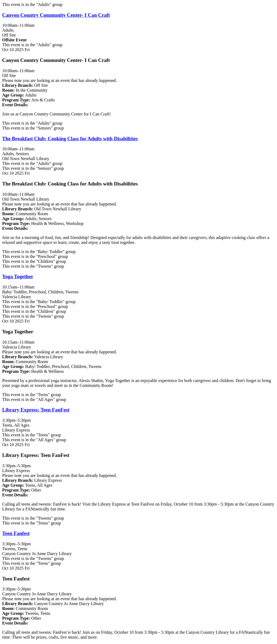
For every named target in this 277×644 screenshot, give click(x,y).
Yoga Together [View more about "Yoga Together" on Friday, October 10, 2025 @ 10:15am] (18, 276)
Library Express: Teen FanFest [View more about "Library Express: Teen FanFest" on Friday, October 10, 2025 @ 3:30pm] (36, 410)
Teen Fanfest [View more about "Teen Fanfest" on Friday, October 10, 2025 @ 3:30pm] (16, 533)
